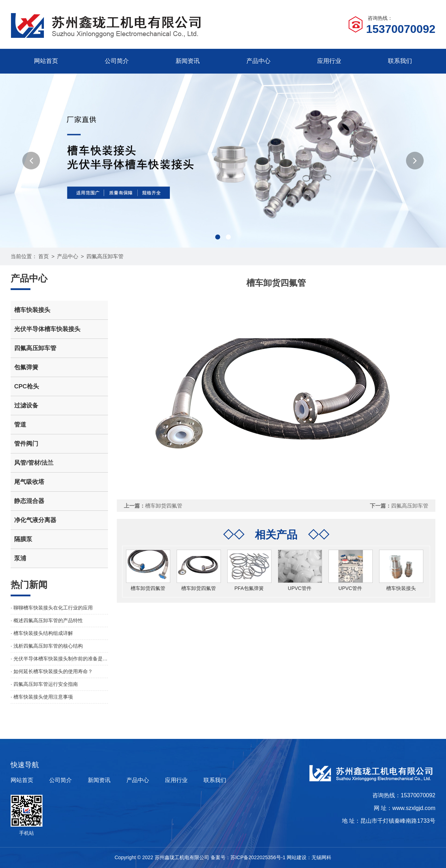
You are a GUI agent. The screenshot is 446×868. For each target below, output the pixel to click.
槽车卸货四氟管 (164, 506)
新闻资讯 (188, 61)
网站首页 (46, 61)
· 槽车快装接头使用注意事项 (42, 697)
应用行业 (329, 61)
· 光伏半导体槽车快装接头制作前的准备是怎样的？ (59, 659)
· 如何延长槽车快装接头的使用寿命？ (52, 671)
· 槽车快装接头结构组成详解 (42, 633)
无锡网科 (321, 857)
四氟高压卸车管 (105, 256)
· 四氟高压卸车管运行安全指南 (44, 684)
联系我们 (400, 61)
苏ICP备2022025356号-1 (258, 857)
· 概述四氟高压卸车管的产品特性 (47, 620)
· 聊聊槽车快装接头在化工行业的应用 (52, 608)
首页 (44, 256)
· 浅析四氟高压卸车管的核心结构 (47, 646)
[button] (31, 161)
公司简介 (117, 61)
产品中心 (258, 61)
